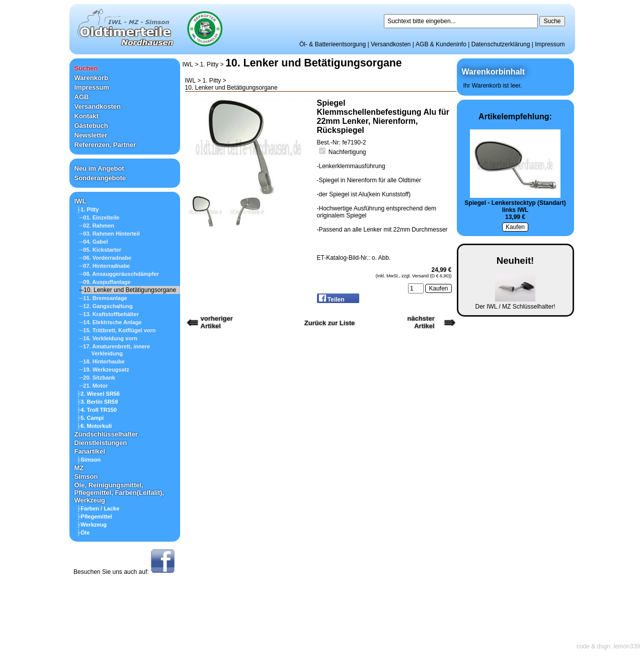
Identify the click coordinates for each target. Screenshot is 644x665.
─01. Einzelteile (100, 217)
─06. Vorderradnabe (106, 258)
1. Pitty (210, 64)
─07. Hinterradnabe (105, 266)
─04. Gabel (94, 242)
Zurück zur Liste (330, 323)
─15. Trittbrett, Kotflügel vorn (118, 330)
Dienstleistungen (101, 443)
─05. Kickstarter (101, 250)
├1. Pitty (88, 209)
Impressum (550, 44)
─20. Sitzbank (97, 378)
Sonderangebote (100, 178)
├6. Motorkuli (95, 426)
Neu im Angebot (99, 168)
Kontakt (87, 116)
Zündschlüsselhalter (106, 434)
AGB (82, 97)
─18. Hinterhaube (102, 361)
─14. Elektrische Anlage (111, 322)
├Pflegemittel (95, 516)
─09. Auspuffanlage (105, 282)
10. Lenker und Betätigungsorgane (314, 63)
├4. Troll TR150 (97, 410)
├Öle (84, 533)
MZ (79, 468)
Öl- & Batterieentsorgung (333, 44)
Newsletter (91, 135)
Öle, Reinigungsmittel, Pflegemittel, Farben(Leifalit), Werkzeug (119, 493)
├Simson (89, 460)
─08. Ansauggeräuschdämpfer (119, 274)
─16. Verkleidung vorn (108, 338)
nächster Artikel (421, 322)
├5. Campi (91, 418)
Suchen (86, 68)
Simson (86, 476)
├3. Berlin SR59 (98, 402)
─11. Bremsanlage (103, 298)
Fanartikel (90, 451)
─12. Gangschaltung (106, 306)
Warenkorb (91, 78)
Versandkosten (391, 44)
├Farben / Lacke (98, 508)
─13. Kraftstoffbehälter (109, 314)
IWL (80, 201)
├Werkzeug (92, 525)
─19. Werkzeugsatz (104, 370)
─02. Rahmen (97, 226)
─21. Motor (94, 386)
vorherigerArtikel (217, 322)
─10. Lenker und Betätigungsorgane (128, 290)
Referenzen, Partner (105, 145)
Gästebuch (91, 126)
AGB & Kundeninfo (441, 44)
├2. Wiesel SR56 (98, 394)
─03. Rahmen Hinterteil (110, 234)
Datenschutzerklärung (501, 44)
